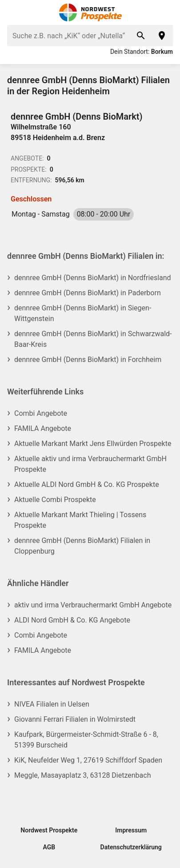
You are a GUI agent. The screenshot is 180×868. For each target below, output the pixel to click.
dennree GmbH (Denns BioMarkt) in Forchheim (88, 360)
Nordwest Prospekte (49, 830)
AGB (49, 847)
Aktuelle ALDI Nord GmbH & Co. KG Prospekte (87, 484)
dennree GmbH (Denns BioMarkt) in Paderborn (88, 293)
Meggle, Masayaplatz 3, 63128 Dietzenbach (82, 775)
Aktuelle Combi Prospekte (55, 500)
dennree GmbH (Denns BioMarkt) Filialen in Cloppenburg (82, 546)
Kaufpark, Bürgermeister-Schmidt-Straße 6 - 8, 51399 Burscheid (86, 740)
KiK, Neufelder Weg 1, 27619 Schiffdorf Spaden (88, 760)
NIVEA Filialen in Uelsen (52, 704)
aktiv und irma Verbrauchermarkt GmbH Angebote (93, 605)
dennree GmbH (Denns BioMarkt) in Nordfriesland (93, 278)
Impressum (131, 830)
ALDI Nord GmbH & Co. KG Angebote (72, 620)
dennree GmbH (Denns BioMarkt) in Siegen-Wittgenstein (83, 313)
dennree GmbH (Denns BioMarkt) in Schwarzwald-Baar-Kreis (93, 339)
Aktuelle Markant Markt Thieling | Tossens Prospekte (80, 520)
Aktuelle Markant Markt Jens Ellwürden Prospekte (93, 444)
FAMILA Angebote (43, 428)
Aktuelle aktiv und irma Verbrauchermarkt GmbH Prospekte (90, 464)
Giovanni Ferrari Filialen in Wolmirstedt (75, 719)
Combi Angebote (41, 413)
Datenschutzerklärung (131, 847)
